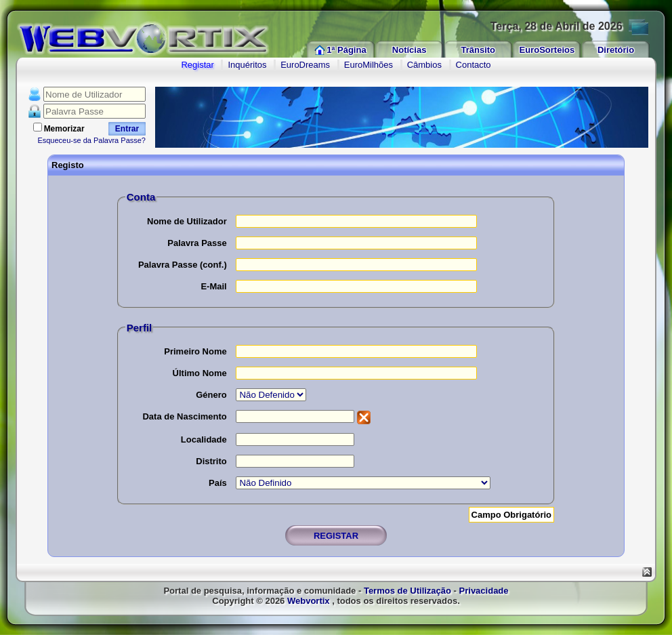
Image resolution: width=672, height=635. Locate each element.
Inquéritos (247, 65)
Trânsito (478, 50)
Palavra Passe (197, 243)
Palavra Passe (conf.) (183, 265)
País (218, 483)
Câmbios (424, 65)
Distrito (211, 461)
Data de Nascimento (184, 416)
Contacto (474, 65)
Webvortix (309, 601)
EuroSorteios (547, 50)
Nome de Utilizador (187, 221)
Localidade (204, 439)
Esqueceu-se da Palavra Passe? (91, 140)
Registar (197, 65)
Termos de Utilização (407, 591)
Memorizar (64, 129)
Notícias (409, 50)
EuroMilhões (369, 65)
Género (211, 395)
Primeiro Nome (195, 351)
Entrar (127, 129)
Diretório (616, 50)
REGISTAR (336, 536)
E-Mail (213, 286)
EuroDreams (305, 65)
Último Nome (200, 373)
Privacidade (484, 591)
